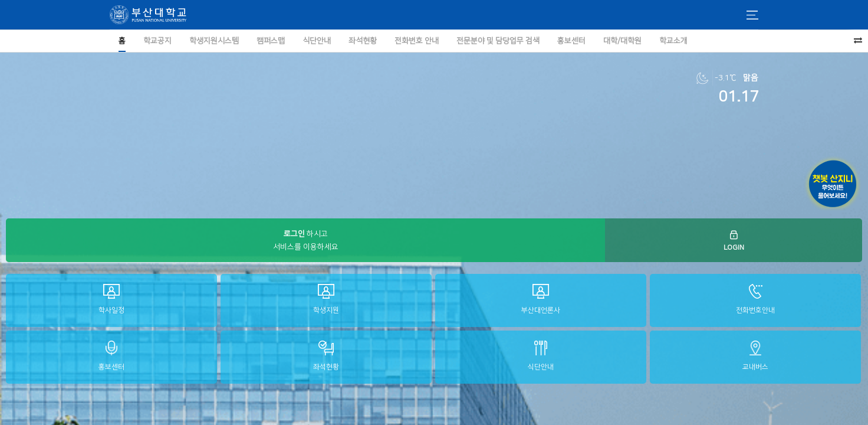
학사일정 (111, 299)
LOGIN (734, 241)
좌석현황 (326, 356)
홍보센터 (111, 356)
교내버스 (755, 356)
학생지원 (326, 299)
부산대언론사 (541, 299)
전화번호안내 (755, 299)
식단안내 (541, 356)
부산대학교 (148, 15)
